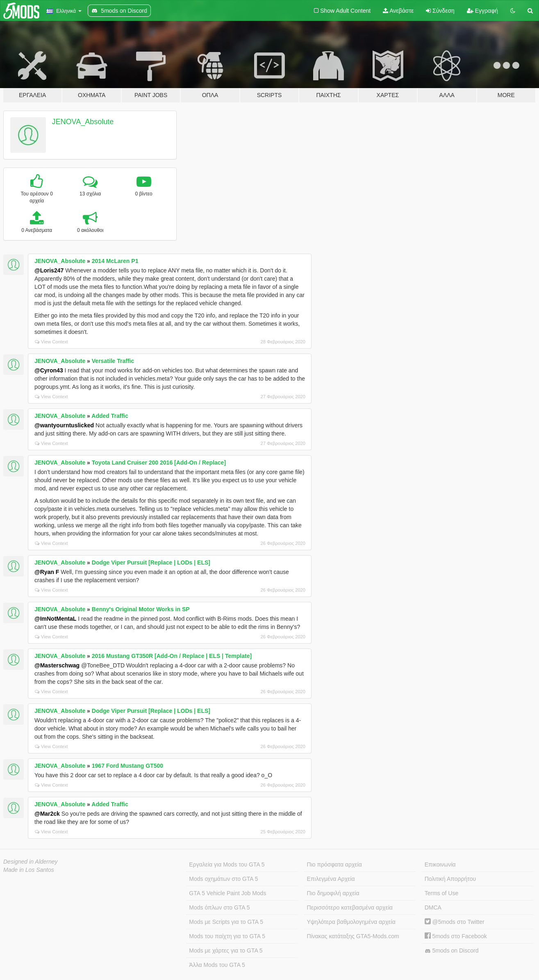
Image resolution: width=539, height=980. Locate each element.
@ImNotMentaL (55, 619)
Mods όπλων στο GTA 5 (219, 907)
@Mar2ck (47, 814)
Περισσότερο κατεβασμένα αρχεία (350, 907)
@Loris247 (49, 270)
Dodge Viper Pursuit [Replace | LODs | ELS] (151, 563)
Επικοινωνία (440, 864)
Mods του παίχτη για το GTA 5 (227, 936)
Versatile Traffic (113, 361)
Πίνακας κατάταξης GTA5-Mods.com (353, 936)
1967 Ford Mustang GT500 (127, 766)
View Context (51, 342)
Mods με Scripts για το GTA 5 (226, 922)
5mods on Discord (452, 951)
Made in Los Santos (29, 870)
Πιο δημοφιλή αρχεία (333, 893)
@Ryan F (47, 572)
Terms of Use (441, 893)
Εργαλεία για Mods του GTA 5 (227, 864)
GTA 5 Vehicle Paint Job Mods (227, 893)
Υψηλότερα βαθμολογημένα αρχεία (351, 922)
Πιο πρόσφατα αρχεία (334, 864)
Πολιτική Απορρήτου (450, 879)
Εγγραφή (482, 11)
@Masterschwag (57, 665)
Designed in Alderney (31, 862)
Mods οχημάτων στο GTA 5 (223, 879)
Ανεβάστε (398, 11)
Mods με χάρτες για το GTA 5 (226, 951)
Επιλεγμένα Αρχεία (331, 879)
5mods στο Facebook (456, 936)
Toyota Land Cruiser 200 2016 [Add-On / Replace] (159, 463)
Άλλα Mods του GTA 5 (217, 965)
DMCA (433, 907)
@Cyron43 (49, 370)
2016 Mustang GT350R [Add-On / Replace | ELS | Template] (172, 656)
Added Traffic (110, 416)
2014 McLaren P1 (115, 261)
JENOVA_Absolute (83, 122)
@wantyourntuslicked (64, 425)
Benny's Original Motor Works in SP (141, 609)
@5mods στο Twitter (455, 922)
